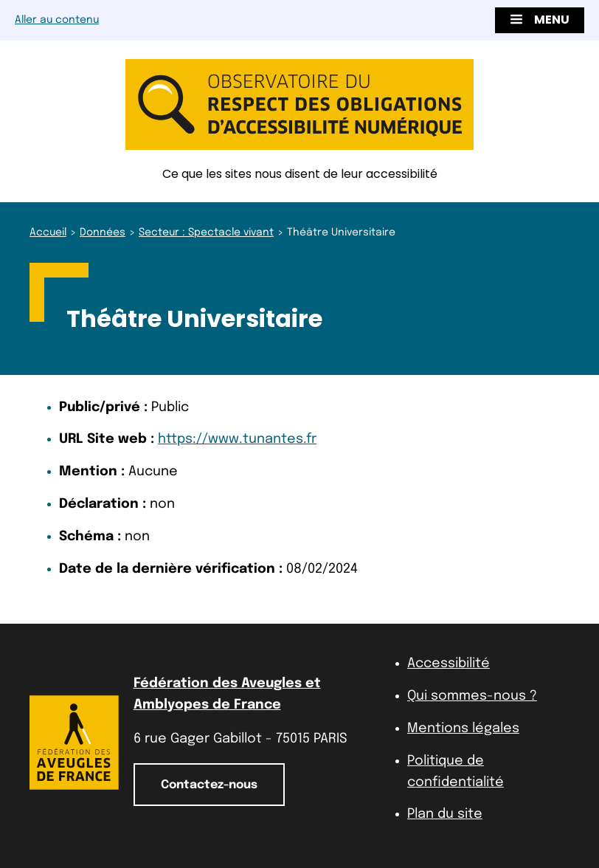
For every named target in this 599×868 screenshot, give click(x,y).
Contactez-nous (209, 785)
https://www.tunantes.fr (237, 439)
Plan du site (445, 814)
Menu (540, 20)
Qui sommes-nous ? (472, 696)
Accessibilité (449, 664)
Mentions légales (463, 728)
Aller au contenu (57, 20)
